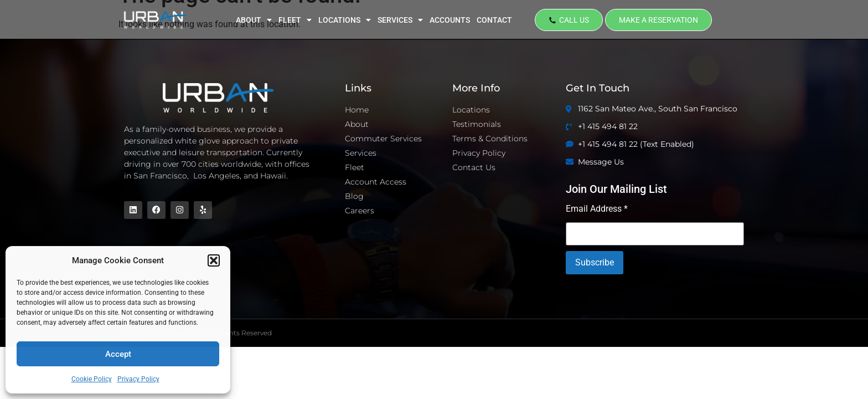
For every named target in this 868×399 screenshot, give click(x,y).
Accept (118, 354)
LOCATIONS (345, 20)
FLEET (295, 20)
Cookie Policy (92, 379)
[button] (214, 260)
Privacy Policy (138, 379)
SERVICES (400, 20)
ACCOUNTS (450, 20)
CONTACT (494, 20)
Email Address (597, 209)
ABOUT (254, 20)
